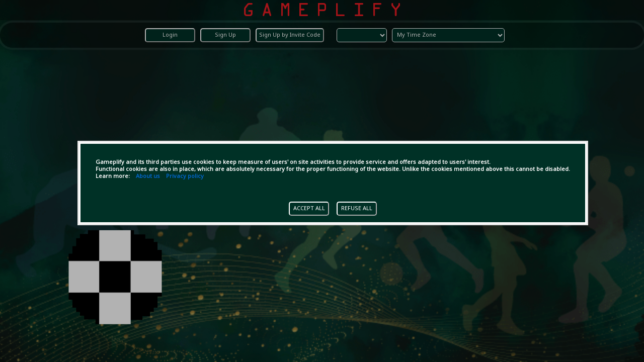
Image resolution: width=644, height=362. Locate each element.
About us (148, 176)
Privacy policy (185, 176)
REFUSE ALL (357, 209)
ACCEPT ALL (309, 209)
